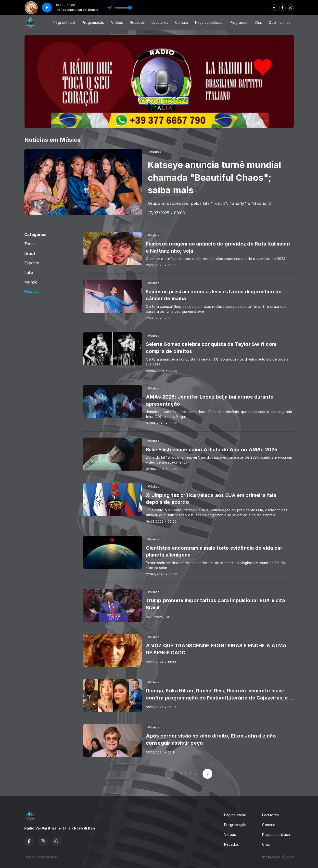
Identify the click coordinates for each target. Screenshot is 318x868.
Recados (137, 22)
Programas (239, 22)
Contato (182, 22)
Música (31, 291)
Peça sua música (209, 22)
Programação (93, 22)
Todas (30, 244)
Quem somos (280, 22)
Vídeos (117, 22)
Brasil (30, 253)
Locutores (160, 22)
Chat (258, 22)
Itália (29, 273)
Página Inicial (64, 22)
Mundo (31, 282)
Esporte (32, 263)
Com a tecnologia (277, 857)
